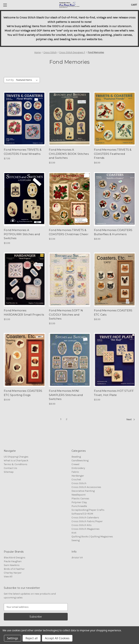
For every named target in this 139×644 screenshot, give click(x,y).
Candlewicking (80, 461)
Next (131, 419)
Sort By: (10, 80)
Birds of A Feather (14, 569)
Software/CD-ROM (82, 514)
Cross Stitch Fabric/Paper (87, 521)
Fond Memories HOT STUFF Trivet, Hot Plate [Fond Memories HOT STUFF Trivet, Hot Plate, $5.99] (114, 393)
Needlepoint (79, 495)
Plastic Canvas (80, 499)
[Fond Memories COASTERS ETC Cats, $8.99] (115, 280)
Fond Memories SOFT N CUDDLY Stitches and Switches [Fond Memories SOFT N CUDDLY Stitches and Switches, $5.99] (66, 314)
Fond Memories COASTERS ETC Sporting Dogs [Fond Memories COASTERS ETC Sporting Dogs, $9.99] (23, 393)
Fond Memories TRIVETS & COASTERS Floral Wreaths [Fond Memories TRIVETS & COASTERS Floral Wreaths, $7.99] (23, 152)
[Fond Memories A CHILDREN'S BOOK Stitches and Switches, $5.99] (69, 119)
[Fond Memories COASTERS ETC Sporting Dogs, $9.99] (24, 360)
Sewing (76, 540)
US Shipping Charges (16, 457)
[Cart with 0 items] (134, 5)
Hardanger (78, 476)
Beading (76, 457)
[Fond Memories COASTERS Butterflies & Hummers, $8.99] (115, 199)
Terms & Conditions (16, 464)
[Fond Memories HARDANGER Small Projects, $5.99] (24, 280)
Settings (13, 638)
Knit (74, 533)
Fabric (75, 472)
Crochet (76, 480)
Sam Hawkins (12, 565)
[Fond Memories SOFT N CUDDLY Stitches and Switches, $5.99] (69, 280)
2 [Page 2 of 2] (67, 419)
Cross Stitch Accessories (86, 487)
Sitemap (9, 472)
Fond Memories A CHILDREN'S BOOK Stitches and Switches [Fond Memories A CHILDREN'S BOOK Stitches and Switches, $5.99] (69, 154)
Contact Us (10, 468)
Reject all (32, 638)
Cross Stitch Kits (82, 525)
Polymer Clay (79, 502)
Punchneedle (79, 506)
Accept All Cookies (57, 638)
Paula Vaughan (13, 561)
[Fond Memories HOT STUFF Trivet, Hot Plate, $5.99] (115, 360)
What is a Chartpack (16, 461)
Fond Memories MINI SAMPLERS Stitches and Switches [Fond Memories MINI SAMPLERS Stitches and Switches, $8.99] (66, 395)
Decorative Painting (83, 491)
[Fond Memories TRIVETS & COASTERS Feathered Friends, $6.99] (115, 119)
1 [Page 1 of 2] (61, 419)
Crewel (75, 464)
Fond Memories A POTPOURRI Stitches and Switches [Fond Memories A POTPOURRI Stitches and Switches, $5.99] (22, 234)
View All (8, 577)
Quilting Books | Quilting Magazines (92, 537)
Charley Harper (13, 573)
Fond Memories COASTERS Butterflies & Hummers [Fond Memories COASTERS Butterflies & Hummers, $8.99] (113, 232)
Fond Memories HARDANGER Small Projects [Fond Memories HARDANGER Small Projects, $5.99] (24, 312)
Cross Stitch (79, 483)
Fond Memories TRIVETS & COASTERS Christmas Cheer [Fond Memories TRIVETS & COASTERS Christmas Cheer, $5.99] (69, 232)
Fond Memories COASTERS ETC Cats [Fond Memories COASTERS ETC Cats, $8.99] (113, 312)
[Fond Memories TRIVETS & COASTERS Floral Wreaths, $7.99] (24, 119)
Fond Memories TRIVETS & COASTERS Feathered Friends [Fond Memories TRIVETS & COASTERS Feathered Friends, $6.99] (113, 154)
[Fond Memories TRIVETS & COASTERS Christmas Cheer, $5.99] (69, 199)
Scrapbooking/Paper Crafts (88, 510)
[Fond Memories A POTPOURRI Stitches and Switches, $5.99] (24, 199)
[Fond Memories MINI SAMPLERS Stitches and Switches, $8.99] (69, 360)
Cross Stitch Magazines (86, 529)
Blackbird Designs (15, 558)
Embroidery (78, 468)
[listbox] (28, 80)
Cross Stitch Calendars (85, 518)
